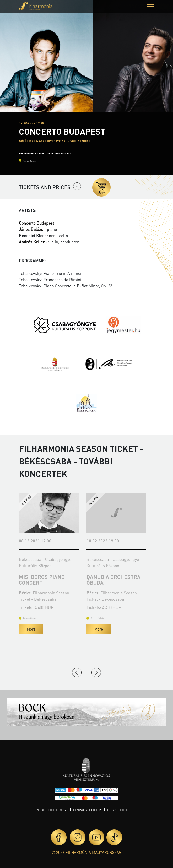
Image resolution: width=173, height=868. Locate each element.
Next (96, 672)
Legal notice (120, 810)
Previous (77, 672)
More (31, 629)
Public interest (52, 810)
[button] (150, 7)
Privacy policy (87, 810)
